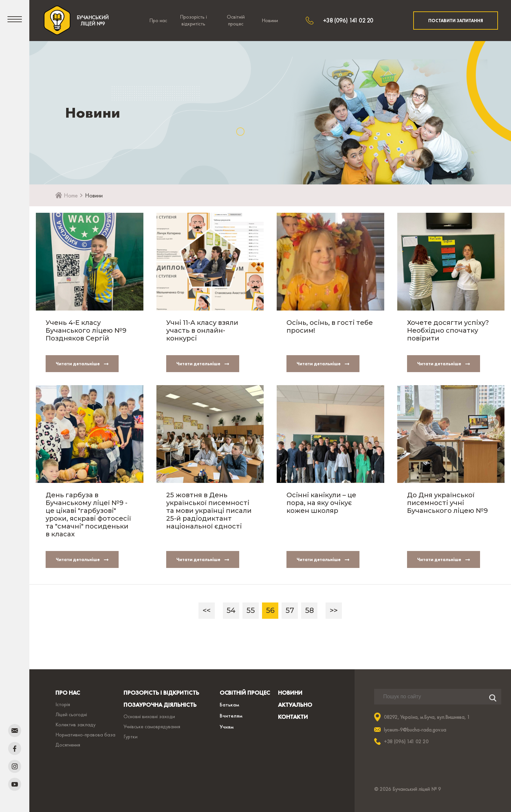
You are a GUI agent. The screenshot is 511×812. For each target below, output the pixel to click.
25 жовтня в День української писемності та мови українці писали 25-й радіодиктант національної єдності (209, 511)
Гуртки (131, 737)
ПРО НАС (68, 693)
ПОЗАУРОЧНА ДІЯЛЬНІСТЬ (160, 705)
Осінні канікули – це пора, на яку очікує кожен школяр (321, 503)
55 (251, 610)
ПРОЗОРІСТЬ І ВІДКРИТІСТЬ (161, 693)
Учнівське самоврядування (152, 726)
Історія (63, 704)
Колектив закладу (75, 725)
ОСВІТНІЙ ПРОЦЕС (245, 693)
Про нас (158, 20)
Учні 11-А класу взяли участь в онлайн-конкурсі (202, 330)
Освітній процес (236, 20)
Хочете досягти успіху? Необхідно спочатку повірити (448, 330)
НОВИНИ (290, 693)
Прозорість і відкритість (193, 20)
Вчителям (231, 716)
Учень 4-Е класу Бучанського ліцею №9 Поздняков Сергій (86, 330)
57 (290, 610)
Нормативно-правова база (85, 735)
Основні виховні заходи (149, 716)
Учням (227, 727)
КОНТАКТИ (293, 717)
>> (334, 610)
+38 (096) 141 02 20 (348, 20)
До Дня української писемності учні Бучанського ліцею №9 (447, 503)
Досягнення (68, 745)
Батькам (229, 704)
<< (207, 610)
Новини (270, 20)
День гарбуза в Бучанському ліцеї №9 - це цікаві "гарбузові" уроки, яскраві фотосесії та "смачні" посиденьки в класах (88, 515)
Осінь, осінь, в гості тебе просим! (330, 326)
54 (231, 610)
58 (309, 610)
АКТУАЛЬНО (295, 705)
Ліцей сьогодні (71, 714)
